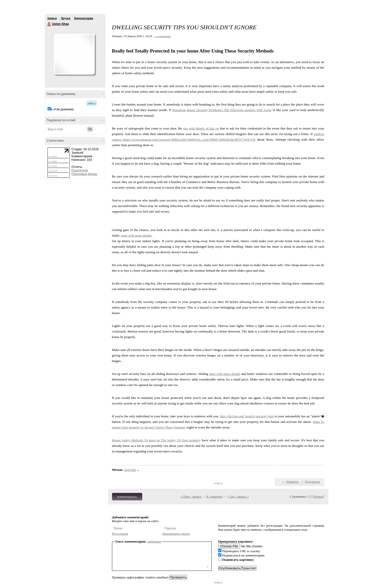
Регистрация (120, 534)
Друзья (65, 18)
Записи (52, 18)
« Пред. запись (191, 496)
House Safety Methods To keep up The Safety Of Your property (156, 440)
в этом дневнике (62, 109)
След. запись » (238, 496)
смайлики (154, 541)
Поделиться (312, 482)
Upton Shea (49, 24)
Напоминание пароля (176, 534)
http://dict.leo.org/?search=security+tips (247, 416)
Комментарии (84, 18)
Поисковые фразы (84, 174)
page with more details (136, 235)
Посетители (80, 170)
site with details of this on (201, 128)
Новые (318, 496)
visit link (130, 470)
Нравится (292, 482)
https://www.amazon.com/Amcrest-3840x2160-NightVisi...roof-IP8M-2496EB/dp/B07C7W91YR (189, 139)
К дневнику (215, 496)
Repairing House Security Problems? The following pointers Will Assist (222, 110)
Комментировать (127, 497)
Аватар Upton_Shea (74, 54)
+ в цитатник (162, 36)
